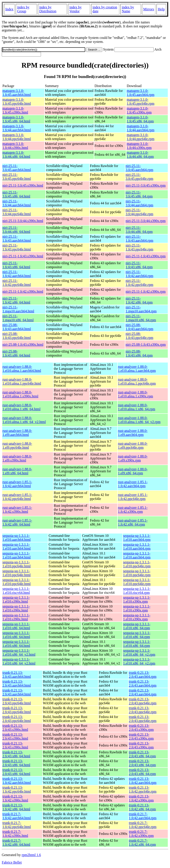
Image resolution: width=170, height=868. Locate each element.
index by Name (128, 9)
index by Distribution (48, 9)
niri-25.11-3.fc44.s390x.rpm (146, 221)
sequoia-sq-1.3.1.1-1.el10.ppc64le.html (17, 564)
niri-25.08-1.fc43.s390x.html (23, 345)
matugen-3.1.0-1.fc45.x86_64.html (16, 119)
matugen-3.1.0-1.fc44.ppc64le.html (17, 137)
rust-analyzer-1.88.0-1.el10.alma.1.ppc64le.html (22, 381)
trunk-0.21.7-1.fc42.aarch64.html (17, 816)
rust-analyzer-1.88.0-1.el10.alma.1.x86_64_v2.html (24, 420)
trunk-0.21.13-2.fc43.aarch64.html (17, 675)
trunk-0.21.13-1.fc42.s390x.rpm (141, 798)
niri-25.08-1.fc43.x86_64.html (16, 353)
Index (9, 9)
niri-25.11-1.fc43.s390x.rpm (146, 256)
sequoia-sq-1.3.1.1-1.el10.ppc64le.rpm (137, 564)
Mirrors (149, 9)
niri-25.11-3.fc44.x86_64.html (16, 230)
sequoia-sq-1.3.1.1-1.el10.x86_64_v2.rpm (139, 652)
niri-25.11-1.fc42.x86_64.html (16, 300)
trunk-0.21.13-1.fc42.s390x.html (15, 798)
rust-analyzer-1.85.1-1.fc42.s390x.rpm (133, 510)
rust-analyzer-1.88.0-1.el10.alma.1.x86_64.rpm (137, 407)
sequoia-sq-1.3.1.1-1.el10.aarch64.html (17, 538)
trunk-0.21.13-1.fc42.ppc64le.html (17, 789)
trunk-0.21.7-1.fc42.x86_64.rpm (142, 842)
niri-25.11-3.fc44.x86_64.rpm (139, 230)
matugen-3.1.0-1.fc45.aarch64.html (17, 93)
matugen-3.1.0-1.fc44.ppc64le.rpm (140, 137)
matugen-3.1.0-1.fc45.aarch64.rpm (140, 93)
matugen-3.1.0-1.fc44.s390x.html (15, 146)
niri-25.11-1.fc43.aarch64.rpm (139, 238)
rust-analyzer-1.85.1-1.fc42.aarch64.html (17, 484)
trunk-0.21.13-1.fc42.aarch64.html (17, 781)
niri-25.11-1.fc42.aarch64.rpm (139, 274)
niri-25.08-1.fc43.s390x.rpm (146, 345)
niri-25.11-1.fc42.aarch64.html (17, 274)
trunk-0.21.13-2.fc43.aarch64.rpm (143, 675)
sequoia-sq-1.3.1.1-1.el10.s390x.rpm (137, 599)
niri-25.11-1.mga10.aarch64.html (18, 309)
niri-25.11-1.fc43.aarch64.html (17, 238)
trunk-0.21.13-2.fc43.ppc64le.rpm (143, 701)
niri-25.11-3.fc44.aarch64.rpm (139, 203)
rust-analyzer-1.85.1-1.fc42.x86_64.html (17, 522)
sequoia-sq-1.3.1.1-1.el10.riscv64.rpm (137, 591)
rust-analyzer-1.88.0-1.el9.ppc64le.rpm (133, 445)
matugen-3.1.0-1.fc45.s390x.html (15, 110)
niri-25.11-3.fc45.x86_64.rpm (139, 194)
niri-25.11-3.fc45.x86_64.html (16, 194)
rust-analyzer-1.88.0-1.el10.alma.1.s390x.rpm (136, 394)
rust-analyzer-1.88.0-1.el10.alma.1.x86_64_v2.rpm (139, 420)
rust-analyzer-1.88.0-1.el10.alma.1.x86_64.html (21, 407)
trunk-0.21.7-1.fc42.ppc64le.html (17, 825)
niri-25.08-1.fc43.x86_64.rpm (139, 353)
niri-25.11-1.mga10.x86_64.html (18, 318)
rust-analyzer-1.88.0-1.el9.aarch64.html (17, 433)
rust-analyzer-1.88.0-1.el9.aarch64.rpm (133, 433)
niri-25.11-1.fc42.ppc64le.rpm (139, 283)
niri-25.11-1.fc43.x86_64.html (16, 265)
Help (161, 9)
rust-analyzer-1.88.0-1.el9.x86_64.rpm (133, 471)
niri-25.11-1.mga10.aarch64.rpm (141, 309)
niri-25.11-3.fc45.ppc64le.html (17, 177)
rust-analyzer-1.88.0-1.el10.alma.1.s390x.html (20, 394)
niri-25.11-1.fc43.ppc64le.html (17, 247)
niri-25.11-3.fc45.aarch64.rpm (139, 168)
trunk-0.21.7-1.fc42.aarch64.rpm (143, 816)
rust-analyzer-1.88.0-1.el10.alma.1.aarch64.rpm (137, 369)
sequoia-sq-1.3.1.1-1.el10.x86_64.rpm (137, 626)
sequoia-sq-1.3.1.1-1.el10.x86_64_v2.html (19, 652)
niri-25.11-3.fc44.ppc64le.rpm (139, 212)
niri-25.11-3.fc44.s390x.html (23, 221)
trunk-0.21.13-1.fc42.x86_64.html (16, 807)
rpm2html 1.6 (31, 855)
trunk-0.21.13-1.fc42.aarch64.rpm (143, 781)
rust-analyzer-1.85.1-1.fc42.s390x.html (17, 510)
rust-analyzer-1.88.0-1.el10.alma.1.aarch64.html (22, 369)
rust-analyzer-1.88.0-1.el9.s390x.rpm (133, 458)
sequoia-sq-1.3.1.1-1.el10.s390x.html (16, 599)
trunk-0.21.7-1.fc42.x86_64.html (16, 842)
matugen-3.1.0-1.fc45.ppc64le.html (17, 102)
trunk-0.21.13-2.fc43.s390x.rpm (141, 728)
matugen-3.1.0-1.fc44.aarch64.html (17, 128)
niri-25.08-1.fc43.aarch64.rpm (139, 327)
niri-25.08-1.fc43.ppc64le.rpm (139, 336)
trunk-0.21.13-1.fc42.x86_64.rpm (142, 807)
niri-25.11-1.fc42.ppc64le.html (17, 283)
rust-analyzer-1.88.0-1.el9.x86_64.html (17, 471)
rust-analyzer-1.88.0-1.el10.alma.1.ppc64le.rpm (137, 381)
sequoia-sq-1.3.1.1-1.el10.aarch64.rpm (137, 538)
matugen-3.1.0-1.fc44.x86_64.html (16, 155)
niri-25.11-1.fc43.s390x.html (23, 256)
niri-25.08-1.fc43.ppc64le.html (17, 336)
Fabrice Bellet (12, 862)
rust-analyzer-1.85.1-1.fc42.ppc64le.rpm (133, 497)
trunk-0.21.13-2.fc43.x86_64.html (16, 754)
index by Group (23, 9)
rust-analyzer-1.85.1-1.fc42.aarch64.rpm (133, 484)
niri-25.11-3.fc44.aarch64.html (17, 203)
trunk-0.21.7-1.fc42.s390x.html (15, 834)
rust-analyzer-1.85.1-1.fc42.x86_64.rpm (133, 522)
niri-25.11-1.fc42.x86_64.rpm (139, 300)
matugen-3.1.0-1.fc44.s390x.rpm (139, 146)
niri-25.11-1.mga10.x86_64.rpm (141, 318)
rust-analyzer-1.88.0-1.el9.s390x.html (17, 458)
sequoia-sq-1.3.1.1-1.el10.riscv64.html (16, 591)
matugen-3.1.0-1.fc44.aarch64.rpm (140, 128)
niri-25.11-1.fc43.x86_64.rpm (139, 265)
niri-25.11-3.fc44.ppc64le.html (17, 212)
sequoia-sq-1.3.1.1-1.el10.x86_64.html (16, 626)
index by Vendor (75, 9)
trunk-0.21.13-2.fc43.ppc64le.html (17, 701)
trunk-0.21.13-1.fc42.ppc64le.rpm (143, 789)
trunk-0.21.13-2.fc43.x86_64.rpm (142, 754)
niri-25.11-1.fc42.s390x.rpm (146, 292)
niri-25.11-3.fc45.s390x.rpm (146, 185)
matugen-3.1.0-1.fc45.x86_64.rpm (140, 119)
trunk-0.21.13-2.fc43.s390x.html (15, 728)
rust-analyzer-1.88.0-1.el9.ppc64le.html (17, 445)
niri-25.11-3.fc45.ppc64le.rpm (139, 177)
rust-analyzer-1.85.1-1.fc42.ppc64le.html (17, 497)
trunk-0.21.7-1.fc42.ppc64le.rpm (143, 825)
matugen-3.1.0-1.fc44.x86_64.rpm (140, 155)
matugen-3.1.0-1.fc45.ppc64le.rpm (140, 102)
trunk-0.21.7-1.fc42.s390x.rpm (141, 834)
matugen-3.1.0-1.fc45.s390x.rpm (139, 110)
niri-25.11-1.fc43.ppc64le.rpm (139, 247)
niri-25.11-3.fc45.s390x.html (23, 185)
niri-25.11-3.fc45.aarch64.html (17, 168)
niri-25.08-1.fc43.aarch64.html (17, 327)
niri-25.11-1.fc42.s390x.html (23, 292)
